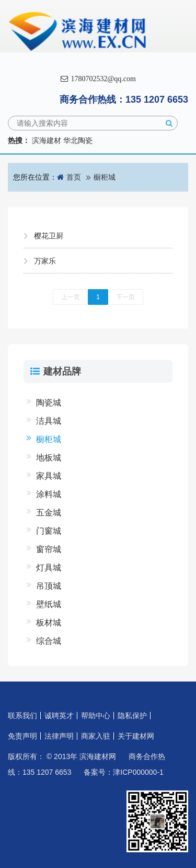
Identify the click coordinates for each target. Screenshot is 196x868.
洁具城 (49, 421)
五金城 (49, 513)
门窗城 (49, 531)
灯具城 (49, 568)
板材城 (49, 623)
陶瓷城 (49, 403)
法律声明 (59, 736)
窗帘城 (49, 549)
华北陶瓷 (78, 140)
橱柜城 (105, 177)
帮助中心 (96, 716)
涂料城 (49, 494)
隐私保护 (132, 716)
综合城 (49, 641)
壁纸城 (49, 604)
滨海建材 (47, 140)
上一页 (71, 297)
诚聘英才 (59, 716)
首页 (74, 177)
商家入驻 (96, 736)
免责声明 (22, 736)
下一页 (125, 297)
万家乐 (45, 261)
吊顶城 (49, 586)
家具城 (49, 476)
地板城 (49, 458)
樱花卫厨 (49, 236)
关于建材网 (136, 736)
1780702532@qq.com (98, 79)
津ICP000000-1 (138, 772)
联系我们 (22, 716)
